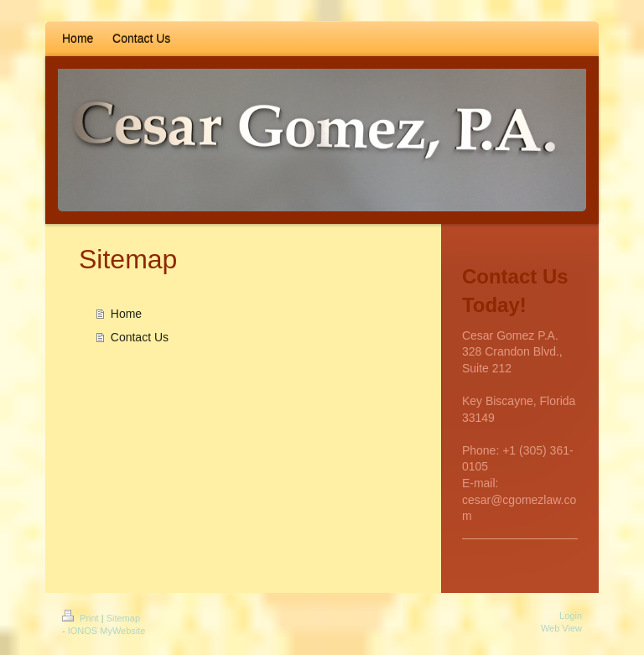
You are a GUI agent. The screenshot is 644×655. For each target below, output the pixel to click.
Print (82, 618)
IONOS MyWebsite (107, 631)
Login (571, 616)
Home (126, 314)
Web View (561, 628)
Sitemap (123, 618)
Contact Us (140, 337)
